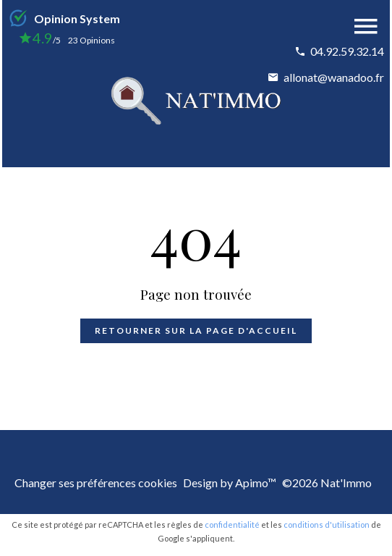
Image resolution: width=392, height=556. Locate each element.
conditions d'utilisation (327, 525)
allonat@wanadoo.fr (334, 77)
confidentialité (232, 525)
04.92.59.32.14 (347, 51)
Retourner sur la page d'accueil (196, 330)
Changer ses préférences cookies (96, 483)
